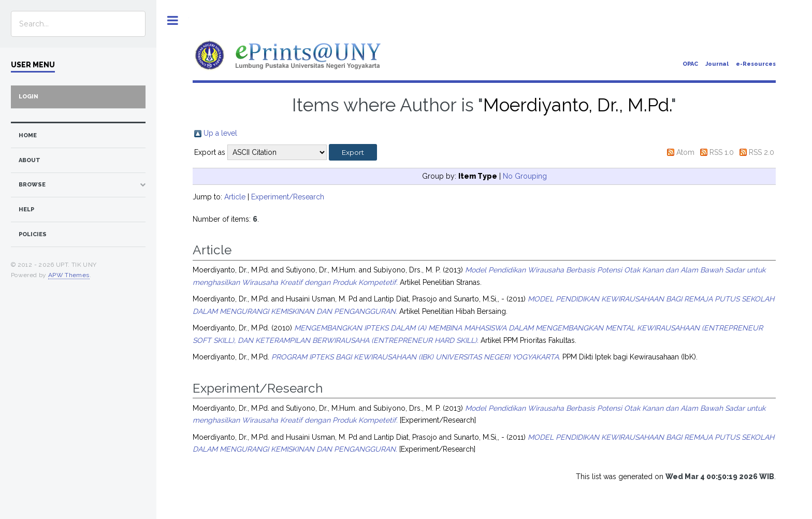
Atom (685, 152)
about (30, 160)
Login (28, 97)
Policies (33, 234)
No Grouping (525, 176)
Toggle (173, 20)
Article (235, 197)
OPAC (690, 64)
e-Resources (756, 64)
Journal (717, 64)
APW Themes (69, 275)
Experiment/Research (288, 197)
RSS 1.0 (722, 152)
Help (26, 210)
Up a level (220, 133)
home (28, 135)
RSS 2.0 (762, 152)
